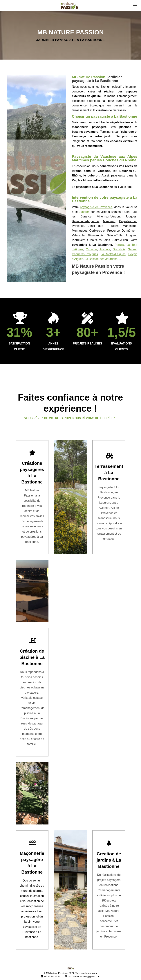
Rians (115, 226)
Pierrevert (78, 240)
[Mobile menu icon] (135, 6)
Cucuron (91, 249)
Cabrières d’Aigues (85, 254)
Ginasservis (96, 235)
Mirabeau (109, 221)
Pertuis (119, 245)
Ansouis (105, 249)
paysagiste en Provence (96, 207)
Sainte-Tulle (115, 235)
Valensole (78, 235)
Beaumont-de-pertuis (86, 221)
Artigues (131, 235)
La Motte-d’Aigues (113, 254)
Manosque (130, 226)
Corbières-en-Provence (104, 231)
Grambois (119, 249)
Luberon (84, 212)
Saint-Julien (120, 240)
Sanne (132, 249)
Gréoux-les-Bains (99, 240)
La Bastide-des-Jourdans (102, 259)
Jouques (131, 216)
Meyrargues (80, 231)
